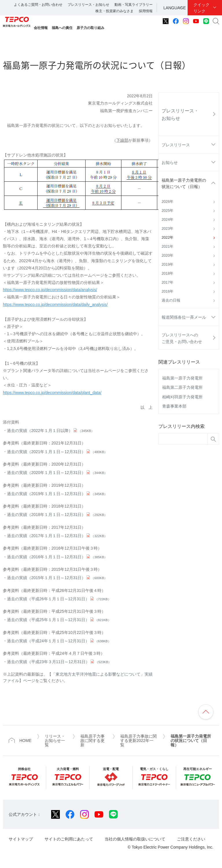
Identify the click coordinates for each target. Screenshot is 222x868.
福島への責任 (62, 28)
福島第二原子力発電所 (182, 387)
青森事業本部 (174, 406)
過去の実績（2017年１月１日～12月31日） (57, 536)
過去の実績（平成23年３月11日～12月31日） (59, 662)
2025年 (168, 211)
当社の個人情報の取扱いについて (135, 839)
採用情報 (146, 11)
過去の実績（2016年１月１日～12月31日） (57, 557)
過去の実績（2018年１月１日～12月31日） (57, 515)
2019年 (168, 265)
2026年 (168, 202)
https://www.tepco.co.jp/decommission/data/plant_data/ (52, 393)
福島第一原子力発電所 (182, 378)
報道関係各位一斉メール (184, 317)
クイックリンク (201, 8)
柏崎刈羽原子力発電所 (182, 397)
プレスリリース (176, 145)
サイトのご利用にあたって (69, 839)
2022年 (168, 238)
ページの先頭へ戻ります (206, 712)
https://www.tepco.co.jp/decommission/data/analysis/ (50, 290)
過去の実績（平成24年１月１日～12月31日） (59, 641)
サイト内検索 (216, 21)
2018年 (168, 273)
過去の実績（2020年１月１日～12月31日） (57, 473)
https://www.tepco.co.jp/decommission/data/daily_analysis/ (55, 304)
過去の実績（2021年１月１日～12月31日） (57, 452)
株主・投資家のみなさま (114, 11)
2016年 (168, 291)
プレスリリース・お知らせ (88, 5)
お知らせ (170, 163)
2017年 (168, 282)
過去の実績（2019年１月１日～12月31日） (57, 494)
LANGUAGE (175, 8)
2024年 (168, 220)
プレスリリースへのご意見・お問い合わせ (182, 338)
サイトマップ (21, 839)
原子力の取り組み (90, 28)
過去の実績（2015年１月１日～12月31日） (57, 578)
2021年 (168, 247)
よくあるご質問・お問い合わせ (38, 5)
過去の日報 (171, 300)
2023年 (168, 229)
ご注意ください (191, 839)
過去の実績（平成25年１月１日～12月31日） (59, 620)
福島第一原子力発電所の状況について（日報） (184, 183)
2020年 (168, 256)
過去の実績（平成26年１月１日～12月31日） (59, 599)
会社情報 (41, 28)
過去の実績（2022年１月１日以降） (51, 431)
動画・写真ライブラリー (134, 5)
